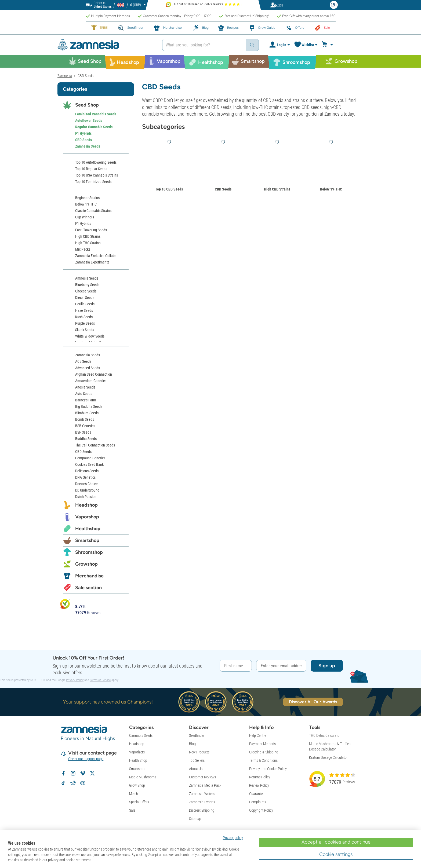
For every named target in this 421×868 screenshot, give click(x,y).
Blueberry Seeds (87, 285)
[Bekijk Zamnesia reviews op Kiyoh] (65, 604)
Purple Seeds (85, 323)
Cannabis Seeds (141, 735)
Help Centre (258, 735)
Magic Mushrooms (143, 777)
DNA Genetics (85, 477)
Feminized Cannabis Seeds (96, 114)
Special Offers (139, 802)
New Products (199, 752)
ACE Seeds (83, 361)
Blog (192, 744)
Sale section (88, 588)
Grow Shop (137, 785)
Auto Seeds (84, 394)
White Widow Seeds (90, 336)
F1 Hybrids (83, 133)
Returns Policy (260, 777)
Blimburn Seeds (87, 413)
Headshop (86, 505)
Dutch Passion (86, 497)
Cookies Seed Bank (89, 464)
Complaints (258, 802)
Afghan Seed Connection (94, 374)
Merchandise (89, 576)
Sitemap (195, 819)
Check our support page (86, 759)
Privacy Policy (75, 680)
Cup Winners (85, 217)
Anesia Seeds (85, 387)
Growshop (86, 564)
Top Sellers (197, 760)
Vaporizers (137, 752)
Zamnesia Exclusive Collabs (96, 256)
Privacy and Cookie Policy (268, 769)
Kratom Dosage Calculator (328, 757)
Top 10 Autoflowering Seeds (96, 162)
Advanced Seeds (88, 368)
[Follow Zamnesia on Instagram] (73, 773)
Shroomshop (89, 552)
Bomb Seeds (85, 419)
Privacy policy (233, 838)
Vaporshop (87, 517)
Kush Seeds (84, 317)
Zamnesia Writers (202, 794)
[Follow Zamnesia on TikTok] (63, 783)
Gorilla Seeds (85, 304)
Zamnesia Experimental (93, 262)
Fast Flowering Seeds (91, 230)
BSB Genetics (85, 426)
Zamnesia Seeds (88, 146)
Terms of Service (100, 680)
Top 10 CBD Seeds (169, 189)
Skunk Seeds (85, 330)
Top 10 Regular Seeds (91, 169)
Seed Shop (87, 105)
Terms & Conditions (263, 760)
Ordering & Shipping (264, 752)
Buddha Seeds (86, 439)
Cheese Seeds (86, 291)
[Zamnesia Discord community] (83, 783)
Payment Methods (262, 744)
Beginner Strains (87, 198)
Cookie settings (336, 854)
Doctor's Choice (86, 484)
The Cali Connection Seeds (95, 445)
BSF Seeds (83, 432)
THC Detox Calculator (325, 735)
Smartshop (87, 540)
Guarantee (257, 794)
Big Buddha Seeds (89, 406)
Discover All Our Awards (313, 702)
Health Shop (138, 760)
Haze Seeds (84, 310)
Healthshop (88, 529)
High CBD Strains (277, 189)
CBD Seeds (223, 189)
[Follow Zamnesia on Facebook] (63, 773)
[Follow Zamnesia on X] (92, 773)
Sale (132, 810)
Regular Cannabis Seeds (94, 127)
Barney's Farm (86, 400)
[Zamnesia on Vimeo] (83, 773)
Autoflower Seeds (89, 120)
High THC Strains (88, 243)
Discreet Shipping (202, 810)
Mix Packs (83, 249)
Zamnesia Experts (202, 802)
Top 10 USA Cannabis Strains (97, 175)
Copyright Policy (261, 810)
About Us (196, 769)
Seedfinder (197, 735)
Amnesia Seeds (87, 278)
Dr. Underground (87, 490)
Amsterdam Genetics (91, 381)
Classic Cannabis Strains (93, 211)
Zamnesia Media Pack (205, 785)
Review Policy (259, 785)
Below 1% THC (331, 189)
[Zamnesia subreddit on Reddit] (73, 783)
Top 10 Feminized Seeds (93, 182)
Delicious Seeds (87, 471)
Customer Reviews (202, 777)
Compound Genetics (90, 458)
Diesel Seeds (85, 298)
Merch (134, 794)
